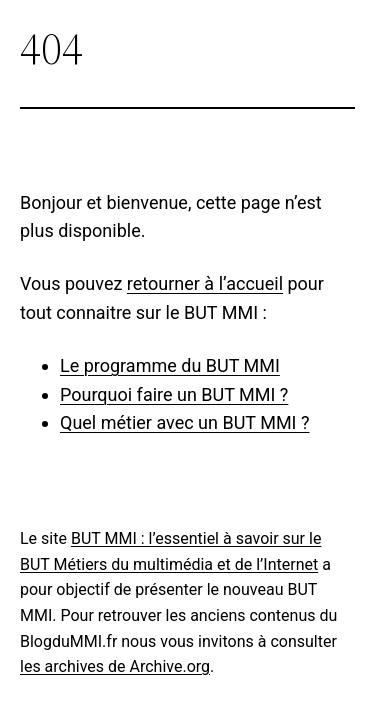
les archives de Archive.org (115, 666)
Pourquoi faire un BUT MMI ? (174, 394)
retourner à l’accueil (205, 283)
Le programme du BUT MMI (170, 365)
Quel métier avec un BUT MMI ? (184, 422)
